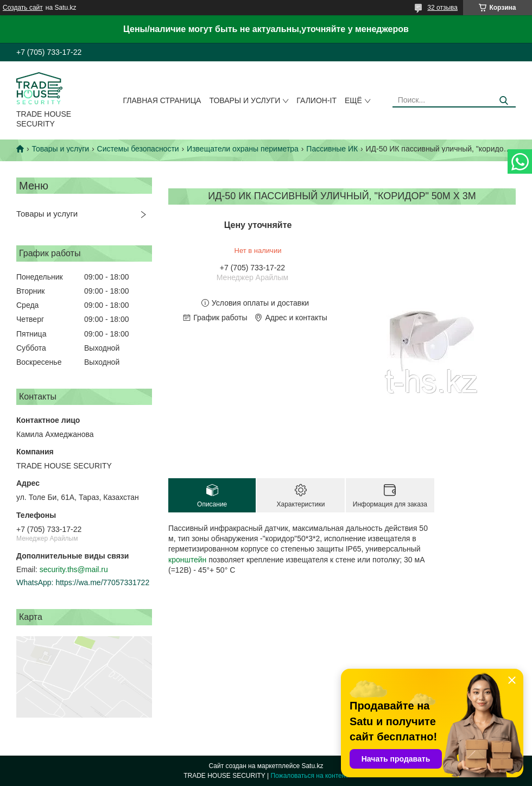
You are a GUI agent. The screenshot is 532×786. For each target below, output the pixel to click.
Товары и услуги (245, 100)
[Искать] (503, 101)
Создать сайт (23, 8)
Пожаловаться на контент (309, 776)
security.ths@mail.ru (74, 569)
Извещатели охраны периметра (243, 149)
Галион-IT (316, 100)
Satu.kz (312, 766)
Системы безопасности (138, 149)
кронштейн (187, 560)
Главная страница (162, 100)
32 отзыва (442, 8)
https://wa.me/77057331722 (102, 582)
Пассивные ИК (332, 149)
